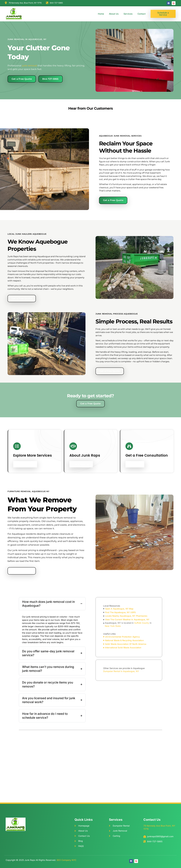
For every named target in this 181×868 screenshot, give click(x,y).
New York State (113, 626)
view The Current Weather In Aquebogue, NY (127, 620)
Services (128, 14)
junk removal (29, 66)
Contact (142, 14)
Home (101, 14)
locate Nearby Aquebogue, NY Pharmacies (126, 616)
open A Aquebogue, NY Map (119, 609)
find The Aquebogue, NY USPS (120, 612)
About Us (114, 14)
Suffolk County (142, 623)
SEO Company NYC (66, 860)
